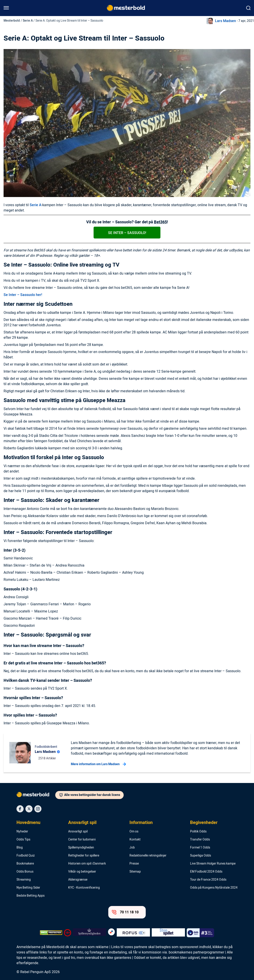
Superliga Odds (201, 856)
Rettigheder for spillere (84, 856)
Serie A (28, 21)
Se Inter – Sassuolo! (127, 233)
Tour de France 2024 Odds (208, 880)
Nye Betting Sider (28, 888)
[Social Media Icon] (20, 809)
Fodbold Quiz (26, 856)
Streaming (24, 880)
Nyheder (22, 832)
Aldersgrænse (78, 880)
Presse (134, 864)
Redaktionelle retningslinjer (148, 856)
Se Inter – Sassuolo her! (23, 295)
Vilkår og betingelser (82, 872)
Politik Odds (198, 832)
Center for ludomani (82, 840)
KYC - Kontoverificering (84, 888)
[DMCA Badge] (51, 933)
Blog (20, 848)
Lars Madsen (225, 21)
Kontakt (135, 840)
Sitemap (135, 872)
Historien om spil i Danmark (87, 864)
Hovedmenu (28, 823)
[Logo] (36, 795)
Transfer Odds (200, 840)
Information (141, 823)
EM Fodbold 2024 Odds (206, 872)
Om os (134, 832)
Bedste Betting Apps (31, 896)
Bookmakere (25, 864)
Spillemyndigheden (81, 848)
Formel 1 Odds (200, 848)
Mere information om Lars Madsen (98, 764)
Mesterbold (12, 21)
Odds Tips (23, 840)
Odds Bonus (25, 872)
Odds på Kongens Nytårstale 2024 (214, 888)
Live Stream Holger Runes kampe (213, 864)
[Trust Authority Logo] (89, 933)
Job (132, 848)
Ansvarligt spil (82, 823)
